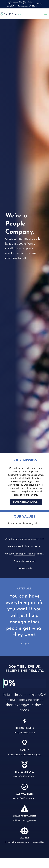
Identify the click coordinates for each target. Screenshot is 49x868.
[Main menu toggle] (46, 14)
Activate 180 (17, 485)
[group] (24, 683)
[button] (26, 502)
